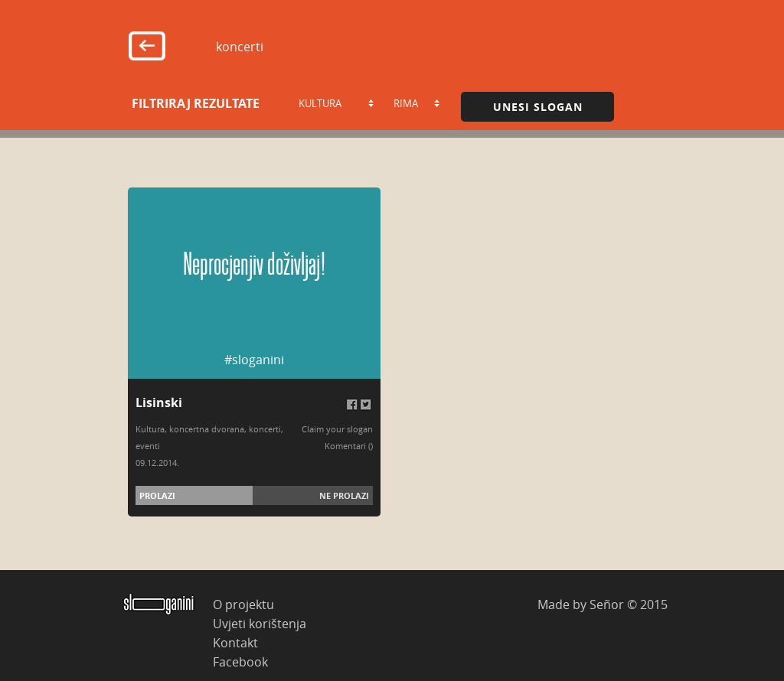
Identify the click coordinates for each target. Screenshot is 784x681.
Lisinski (159, 402)
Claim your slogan (337, 429)
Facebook (240, 661)
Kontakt (235, 642)
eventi (148, 446)
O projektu (243, 604)
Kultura (150, 429)
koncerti (265, 429)
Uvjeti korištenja (260, 623)
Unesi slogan (538, 107)
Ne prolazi (344, 495)
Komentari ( (348, 446)
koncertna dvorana (207, 429)
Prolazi (157, 495)
